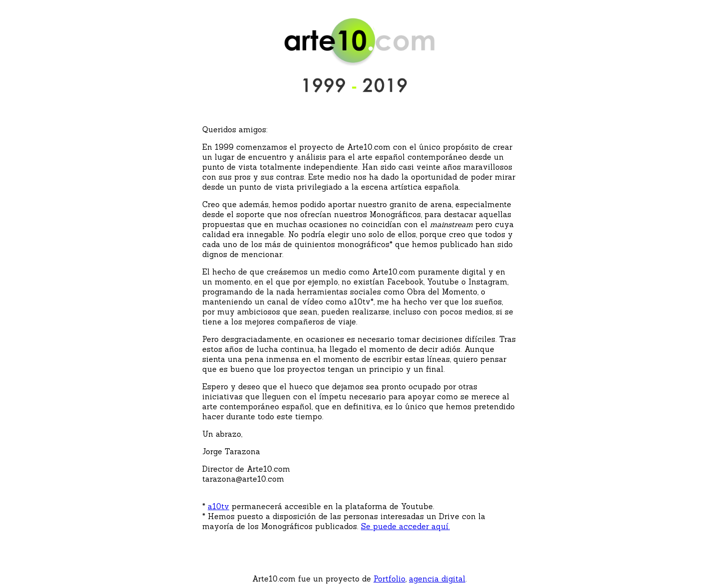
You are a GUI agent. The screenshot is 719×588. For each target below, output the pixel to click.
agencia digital (437, 579)
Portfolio (389, 579)
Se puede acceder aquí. (405, 526)
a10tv (218, 506)
